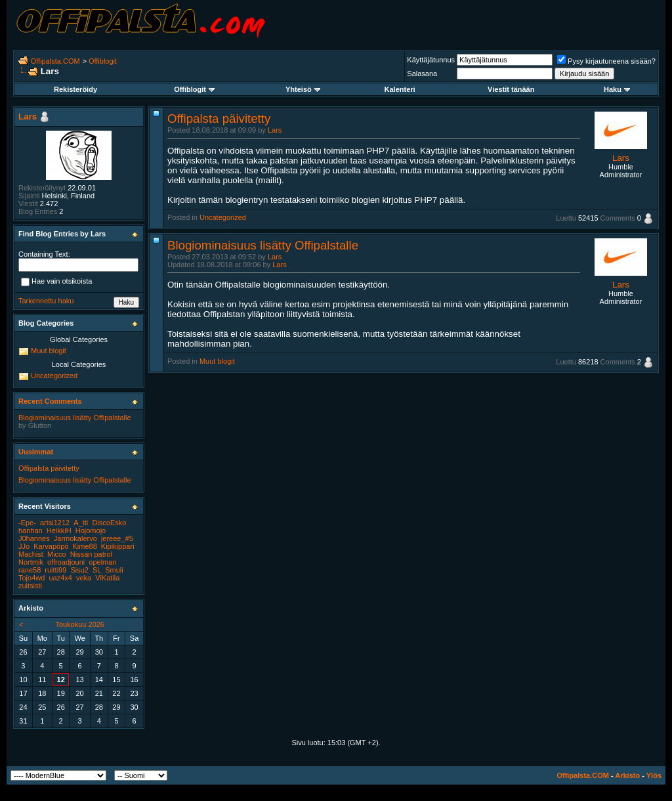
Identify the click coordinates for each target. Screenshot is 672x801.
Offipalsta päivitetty (219, 119)
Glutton (40, 425)
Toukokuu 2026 (80, 624)
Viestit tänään (511, 89)
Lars (275, 130)
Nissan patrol (91, 554)
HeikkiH (59, 530)
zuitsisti (30, 586)
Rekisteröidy (75, 89)
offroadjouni (66, 562)
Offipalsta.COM (55, 61)
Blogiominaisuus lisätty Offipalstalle (263, 245)
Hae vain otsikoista (56, 282)
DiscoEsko (109, 523)
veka (84, 578)
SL (97, 570)
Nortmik (31, 562)
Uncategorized (223, 217)
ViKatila (107, 578)
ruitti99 (55, 570)
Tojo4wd (31, 578)
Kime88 (84, 546)
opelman (102, 562)
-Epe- (27, 523)
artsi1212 (55, 523)
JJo (24, 546)
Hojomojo (91, 530)
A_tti (81, 523)
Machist (31, 554)
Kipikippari (118, 546)
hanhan (31, 530)
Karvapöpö (51, 546)
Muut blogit (217, 361)
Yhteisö (303, 89)
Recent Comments (50, 401)
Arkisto (627, 775)
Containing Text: (44, 254)
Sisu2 (79, 570)
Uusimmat (36, 452)
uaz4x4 (60, 578)
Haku (617, 89)
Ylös (654, 775)
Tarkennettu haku (46, 301)
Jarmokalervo (75, 538)
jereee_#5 (117, 538)
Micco (57, 554)
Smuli (114, 570)
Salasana (422, 74)
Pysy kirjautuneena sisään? (606, 61)
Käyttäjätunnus (431, 60)
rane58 (30, 570)
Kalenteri (400, 89)
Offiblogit (103, 61)
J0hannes (34, 538)
